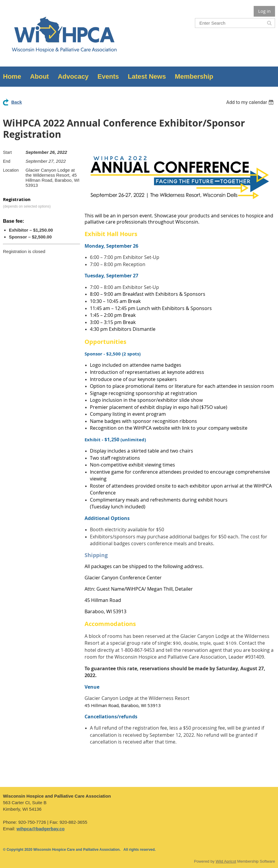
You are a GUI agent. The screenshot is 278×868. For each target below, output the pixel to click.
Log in (264, 11)
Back (17, 102)
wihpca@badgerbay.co (41, 829)
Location (11, 170)
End (7, 161)
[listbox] (251, 102)
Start (7, 152)
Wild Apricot (226, 861)
